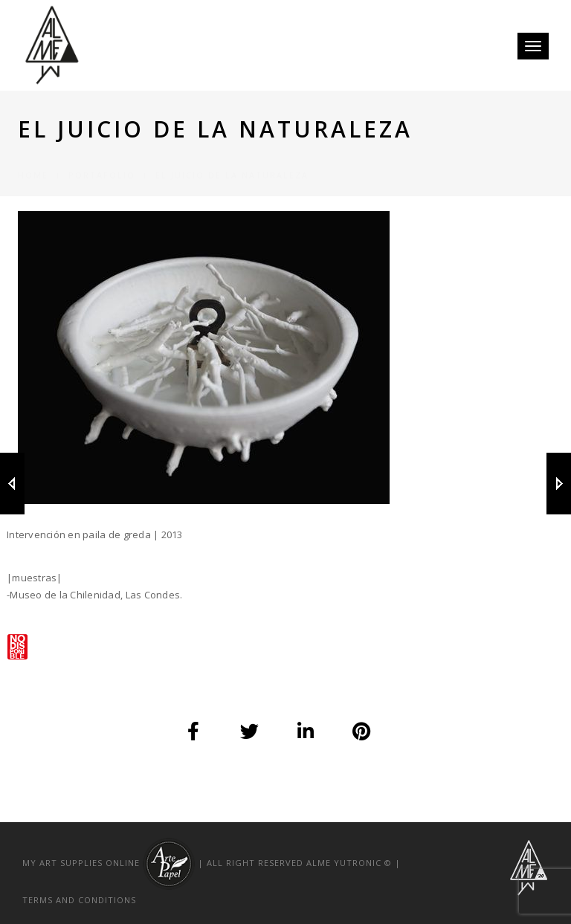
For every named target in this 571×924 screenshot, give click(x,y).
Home (33, 157)
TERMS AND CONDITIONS (79, 900)
